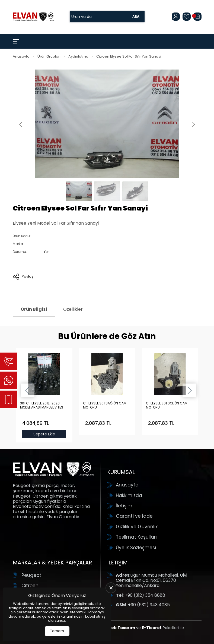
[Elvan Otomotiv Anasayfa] (34, 17)
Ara (136, 17)
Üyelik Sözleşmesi (136, 548)
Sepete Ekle (44, 434)
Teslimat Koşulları (136, 537)
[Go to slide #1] (79, 191)
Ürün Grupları (49, 56)
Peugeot (31, 575)
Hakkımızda (129, 495)
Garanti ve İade (134, 516)
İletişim (124, 506)
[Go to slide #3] (135, 191)
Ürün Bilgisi (34, 309)
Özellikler (73, 309)
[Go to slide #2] (107, 191)
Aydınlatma (78, 56)
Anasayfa (21, 56)
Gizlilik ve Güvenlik (137, 527)
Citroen (30, 586)
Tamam (57, 631)
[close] (111, 588)
